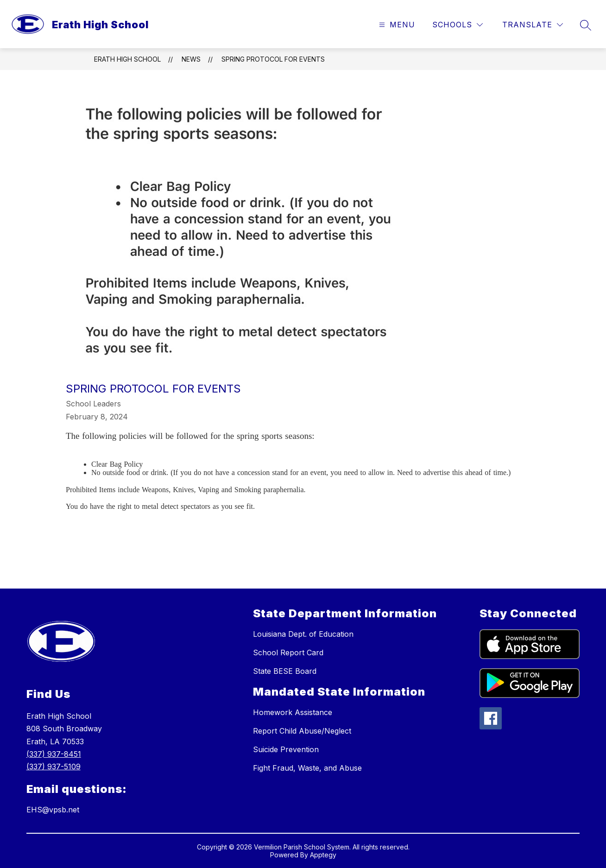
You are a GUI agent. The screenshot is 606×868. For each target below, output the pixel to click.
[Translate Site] (533, 25)
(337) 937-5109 (54, 767)
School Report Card (288, 653)
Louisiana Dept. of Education (303, 634)
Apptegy (323, 855)
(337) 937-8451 (54, 754)
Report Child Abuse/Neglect (302, 731)
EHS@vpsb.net (53, 810)
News (191, 59)
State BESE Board (285, 671)
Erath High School (127, 59)
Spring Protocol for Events (273, 59)
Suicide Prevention (286, 749)
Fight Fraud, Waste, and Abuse (307, 768)
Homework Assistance (293, 712)
